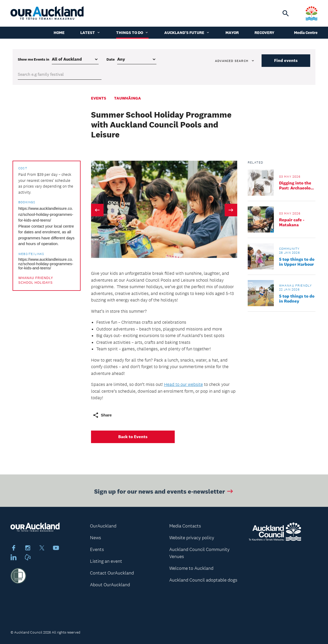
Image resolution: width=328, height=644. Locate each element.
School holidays (35, 283)
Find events (286, 60)
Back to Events (133, 437)
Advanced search (235, 61)
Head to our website (183, 384)
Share (102, 415)
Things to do (132, 33)
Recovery (264, 33)
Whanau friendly (36, 278)
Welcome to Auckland (191, 568)
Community (289, 249)
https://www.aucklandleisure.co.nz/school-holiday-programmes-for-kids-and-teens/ (46, 214)
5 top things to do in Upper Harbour (297, 262)
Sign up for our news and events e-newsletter (164, 492)
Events (99, 98)
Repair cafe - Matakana (292, 222)
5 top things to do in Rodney (297, 299)
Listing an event (106, 561)
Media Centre (306, 33)
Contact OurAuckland (112, 573)
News (95, 538)
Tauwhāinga (128, 98)
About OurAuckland (110, 585)
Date (111, 59)
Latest (90, 33)
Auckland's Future (187, 33)
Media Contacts (185, 526)
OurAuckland (103, 526)
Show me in (33, 59)
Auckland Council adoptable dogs (203, 580)
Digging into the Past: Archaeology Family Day (297, 185)
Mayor (232, 33)
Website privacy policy (192, 538)
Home (59, 33)
